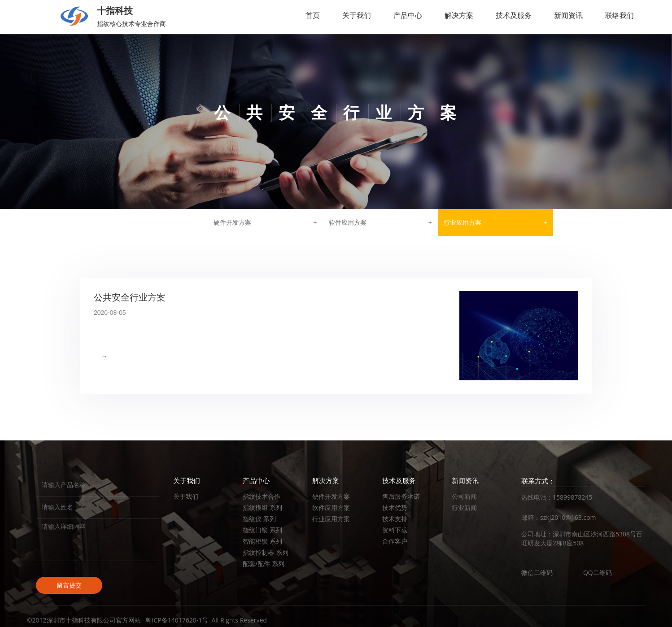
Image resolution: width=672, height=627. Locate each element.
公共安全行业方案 (130, 297)
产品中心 (408, 15)
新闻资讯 (568, 15)
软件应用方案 (348, 222)
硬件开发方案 (232, 222)
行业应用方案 (463, 222)
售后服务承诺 (401, 496)
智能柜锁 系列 (262, 541)
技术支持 (395, 519)
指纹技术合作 (262, 496)
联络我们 (620, 15)
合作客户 (395, 541)
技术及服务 (514, 15)
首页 (313, 15)
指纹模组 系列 (262, 507)
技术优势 (395, 507)
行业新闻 (464, 507)
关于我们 (357, 15)
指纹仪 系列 (259, 519)
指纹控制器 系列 (266, 552)
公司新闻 (464, 496)
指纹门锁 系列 (262, 530)
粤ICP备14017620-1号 (177, 620)
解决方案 (459, 15)
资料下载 (395, 530)
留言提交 (69, 585)
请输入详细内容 (98, 540)
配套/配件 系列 (264, 564)
